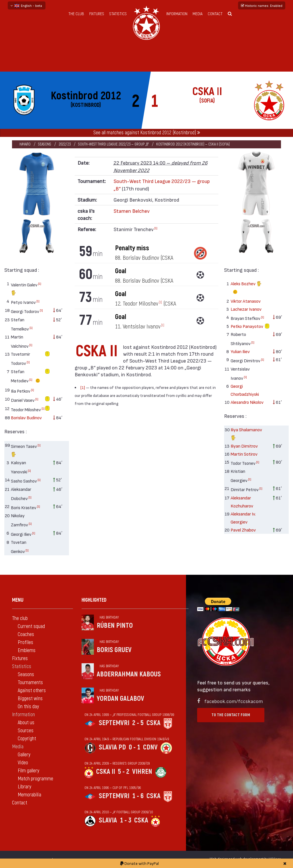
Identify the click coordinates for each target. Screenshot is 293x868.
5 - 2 (124, 772)
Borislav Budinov (26, 417)
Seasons (45, 144)
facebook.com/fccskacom (234, 701)
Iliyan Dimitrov (244, 446)
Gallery (24, 755)
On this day (28, 707)
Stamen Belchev (132, 211)
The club (76, 14)
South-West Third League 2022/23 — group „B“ (113, 144)
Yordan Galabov (120, 699)
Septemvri (114, 723)
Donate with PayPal (139, 863)
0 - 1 (134, 747)
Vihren (142, 772)
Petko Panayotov (247, 326)
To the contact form (231, 715)
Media (198, 14)
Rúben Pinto (115, 626)
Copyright (27, 739)
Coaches (26, 634)
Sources (26, 731)
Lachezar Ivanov (246, 309)
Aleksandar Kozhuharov (242, 502)
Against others (32, 691)
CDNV (150, 747)
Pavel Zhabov (243, 530)
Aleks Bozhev (246, 289)
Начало (25, 144)
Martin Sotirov (244, 454)
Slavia (108, 820)
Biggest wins (30, 699)
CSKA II (106, 772)
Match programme (35, 779)
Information (177, 14)
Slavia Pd (112, 747)
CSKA (154, 723)
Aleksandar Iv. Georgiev (243, 518)
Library (24, 787)
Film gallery (28, 771)
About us (26, 723)
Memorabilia (29, 795)
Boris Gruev (114, 650)
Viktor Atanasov (246, 301)
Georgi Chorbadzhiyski (245, 390)
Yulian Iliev (240, 351)
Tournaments (30, 683)
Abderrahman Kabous (129, 674)
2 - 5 (138, 723)
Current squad (31, 626)
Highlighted (94, 600)
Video (23, 763)
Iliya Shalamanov (246, 434)
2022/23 (65, 144)
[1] (40, 284)
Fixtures (97, 14)
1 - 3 (126, 820)
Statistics (118, 14)
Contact (215, 14)
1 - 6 (138, 796)
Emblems (27, 650)
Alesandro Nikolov (247, 402)
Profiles (25, 642)
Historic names (262, 5)
